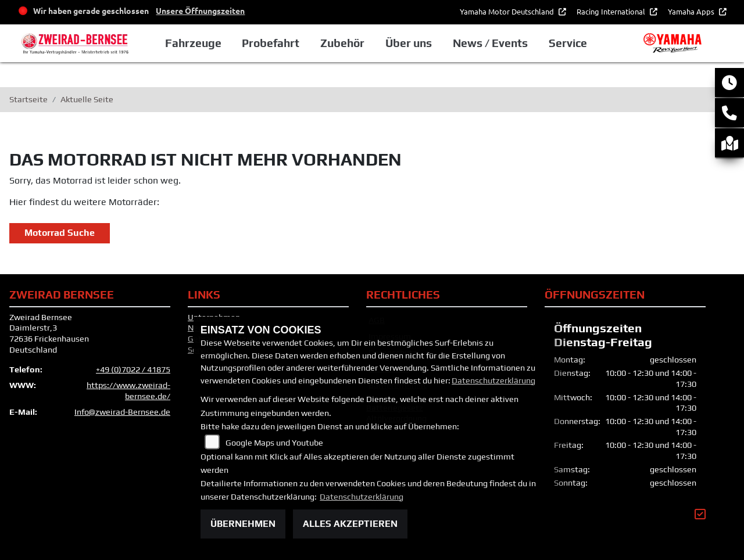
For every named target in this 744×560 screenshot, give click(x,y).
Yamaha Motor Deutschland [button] (508, 11)
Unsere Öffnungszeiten (200, 10)
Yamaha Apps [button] (692, 11)
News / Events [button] (490, 43)
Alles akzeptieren (350, 524)
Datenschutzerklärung (493, 380)
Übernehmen (243, 524)
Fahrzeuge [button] (193, 43)
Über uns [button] (409, 43)
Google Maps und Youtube (274, 443)
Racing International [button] (612, 11)
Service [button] (568, 43)
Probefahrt (271, 43)
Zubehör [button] (342, 43)
